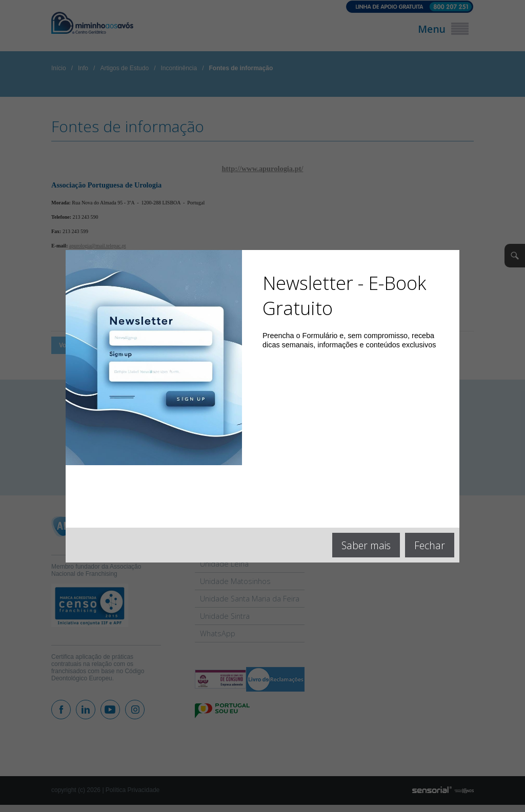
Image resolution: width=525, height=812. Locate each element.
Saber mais (366, 545)
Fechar (430, 545)
